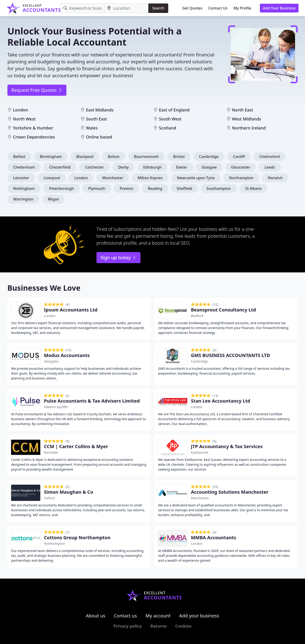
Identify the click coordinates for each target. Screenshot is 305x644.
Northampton (241, 178)
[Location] (126, 8)
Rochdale (51, 452)
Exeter (182, 167)
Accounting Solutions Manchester (230, 492)
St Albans (254, 188)
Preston (126, 188)
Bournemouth (146, 157)
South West (170, 119)
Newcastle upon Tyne (196, 178)
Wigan (53, 199)
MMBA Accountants (213, 538)
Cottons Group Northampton (77, 538)
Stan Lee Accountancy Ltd (221, 401)
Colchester (94, 167)
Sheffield (184, 188)
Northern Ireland (249, 128)
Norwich (275, 178)
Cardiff (239, 157)
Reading (155, 188)
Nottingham (24, 188)
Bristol (179, 157)
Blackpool (85, 157)
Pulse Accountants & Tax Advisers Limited (92, 401)
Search (158, 8)
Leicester (21, 178)
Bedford (197, 316)
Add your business (199, 616)
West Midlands (246, 119)
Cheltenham (24, 167)
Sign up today (118, 257)
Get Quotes (192, 8)
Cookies (183, 626)
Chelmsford (269, 157)
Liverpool (52, 178)
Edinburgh (152, 167)
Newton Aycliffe (56, 407)
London (20, 110)
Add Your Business (279, 8)
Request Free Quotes (37, 90)
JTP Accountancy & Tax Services (227, 446)
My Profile (242, 8)
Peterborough (61, 188)
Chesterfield (60, 167)
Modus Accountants (67, 355)
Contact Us (218, 8)
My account (158, 616)
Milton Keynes (150, 178)
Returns (159, 626)
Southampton (219, 188)
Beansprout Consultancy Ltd (223, 310)
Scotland (168, 128)
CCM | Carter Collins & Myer (76, 446)
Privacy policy (128, 626)
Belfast (19, 157)
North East (242, 110)
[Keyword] (83, 8)
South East (96, 119)
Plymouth (97, 188)
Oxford (49, 498)
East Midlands (100, 110)
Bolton (114, 157)
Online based (99, 137)
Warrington (23, 199)
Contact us (125, 616)
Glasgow (209, 167)
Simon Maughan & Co (68, 492)
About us (96, 616)
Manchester (113, 178)
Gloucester (241, 167)
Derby (124, 167)
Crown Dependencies (34, 137)
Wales (92, 128)
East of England (174, 110)
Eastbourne (200, 452)
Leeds (270, 167)
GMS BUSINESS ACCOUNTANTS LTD (230, 355)
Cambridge (209, 157)
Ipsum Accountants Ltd (71, 310)
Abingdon (51, 361)
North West (24, 119)
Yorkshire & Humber (33, 128)
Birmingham (51, 157)
